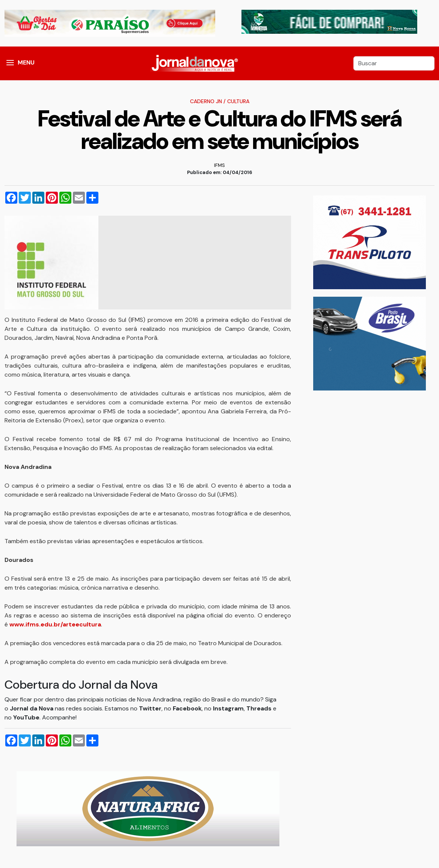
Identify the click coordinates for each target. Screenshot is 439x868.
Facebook (187, 708)
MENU (26, 62)
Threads (260, 708)
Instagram (228, 708)
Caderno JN (206, 101)
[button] (10, 63)
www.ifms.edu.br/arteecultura (55, 624)
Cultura (238, 101)
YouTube (26, 717)
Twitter (150, 708)
